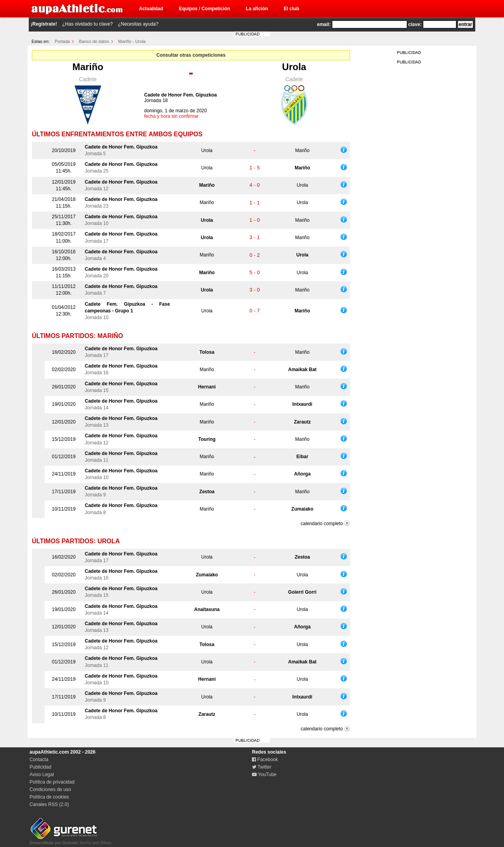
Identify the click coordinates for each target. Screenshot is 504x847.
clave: (415, 24)
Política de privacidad (52, 782)
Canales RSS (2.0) (49, 804)
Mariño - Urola (132, 41)
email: (324, 24)
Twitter (262, 767)
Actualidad (151, 9)
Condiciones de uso (50, 789)
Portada (62, 41)
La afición (257, 9)
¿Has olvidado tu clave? (87, 24)
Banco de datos (94, 41)
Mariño (88, 67)
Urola (294, 67)
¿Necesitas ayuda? (138, 24)
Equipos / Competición (204, 9)
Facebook (265, 760)
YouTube (264, 775)
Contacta (39, 760)
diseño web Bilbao (70, 841)
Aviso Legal (42, 775)
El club (291, 9)
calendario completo (322, 524)
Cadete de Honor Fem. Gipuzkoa (181, 95)
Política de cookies (49, 797)
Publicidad (40, 767)
